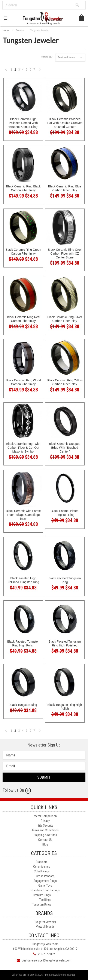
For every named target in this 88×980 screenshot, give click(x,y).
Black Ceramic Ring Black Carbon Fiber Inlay (23, 188)
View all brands (45, 927)
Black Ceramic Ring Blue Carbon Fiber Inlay (65, 188)
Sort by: (47, 57)
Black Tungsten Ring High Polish (65, 707)
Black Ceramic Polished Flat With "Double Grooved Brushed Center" (65, 123)
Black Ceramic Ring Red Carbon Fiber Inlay (23, 319)
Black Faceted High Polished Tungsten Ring (23, 580)
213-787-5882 (46, 954)
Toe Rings (45, 900)
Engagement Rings (45, 881)
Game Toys (45, 886)
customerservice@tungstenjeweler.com (47, 960)
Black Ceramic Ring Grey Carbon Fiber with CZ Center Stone (65, 254)
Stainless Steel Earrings (45, 890)
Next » (40, 71)
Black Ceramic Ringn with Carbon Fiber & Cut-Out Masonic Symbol (23, 448)
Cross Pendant (45, 876)
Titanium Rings (42, 895)
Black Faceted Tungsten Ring (65, 580)
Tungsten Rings (42, 904)
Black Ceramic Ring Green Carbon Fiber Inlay (23, 252)
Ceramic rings (42, 867)
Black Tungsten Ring (23, 705)
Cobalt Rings (42, 871)
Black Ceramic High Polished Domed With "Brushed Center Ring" (23, 123)
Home (6, 30)
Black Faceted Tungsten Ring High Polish (23, 643)
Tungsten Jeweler (45, 922)
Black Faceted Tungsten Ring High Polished (65, 643)
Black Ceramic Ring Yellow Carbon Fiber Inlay (65, 382)
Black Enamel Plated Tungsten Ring (65, 513)
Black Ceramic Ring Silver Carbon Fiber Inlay (65, 319)
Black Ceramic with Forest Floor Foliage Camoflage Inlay (23, 515)
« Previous (6, 71)
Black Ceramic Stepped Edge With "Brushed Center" (65, 448)
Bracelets (42, 862)
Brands (20, 30)
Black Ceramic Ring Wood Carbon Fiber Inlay (23, 382)
